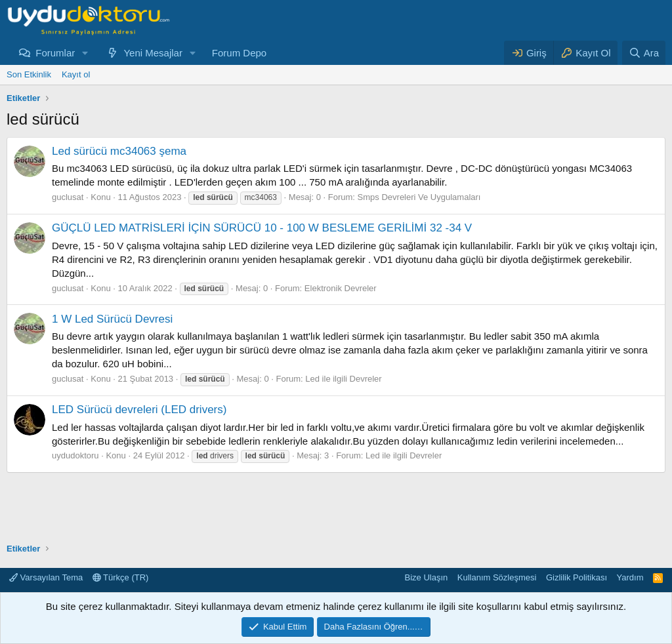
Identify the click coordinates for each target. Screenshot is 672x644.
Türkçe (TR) (121, 577)
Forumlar (55, 53)
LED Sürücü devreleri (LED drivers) (139, 410)
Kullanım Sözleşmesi (497, 577)
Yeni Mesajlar (153, 53)
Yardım (630, 577)
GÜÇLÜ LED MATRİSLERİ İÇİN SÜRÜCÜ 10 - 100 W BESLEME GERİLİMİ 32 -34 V (262, 228)
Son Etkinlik (29, 74)
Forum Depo (239, 53)
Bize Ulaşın (427, 577)
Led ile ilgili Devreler (343, 379)
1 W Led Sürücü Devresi (112, 319)
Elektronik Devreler (341, 288)
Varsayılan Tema (46, 577)
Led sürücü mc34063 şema (119, 151)
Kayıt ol (76, 74)
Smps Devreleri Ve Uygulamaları (419, 197)
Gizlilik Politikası (577, 577)
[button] (85, 53)
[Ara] (644, 53)
